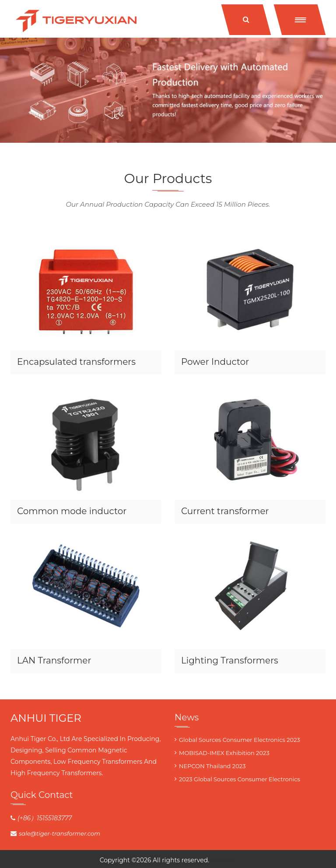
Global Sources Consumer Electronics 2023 (240, 740)
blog (230, 860)
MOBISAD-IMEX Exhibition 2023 (224, 753)
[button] (300, 20)
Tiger (216, 860)
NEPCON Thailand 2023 (212, 766)
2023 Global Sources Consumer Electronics (240, 779)
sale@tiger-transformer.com (59, 833)
